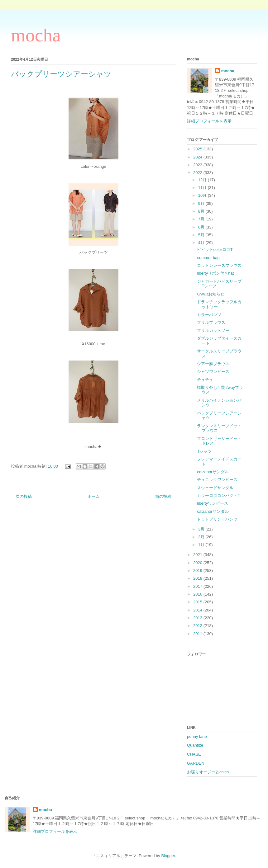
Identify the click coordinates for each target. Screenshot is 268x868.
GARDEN (196, 763)
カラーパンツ (209, 315)
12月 (203, 180)
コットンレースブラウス (219, 265)
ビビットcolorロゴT (215, 250)
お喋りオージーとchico (208, 772)
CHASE (194, 754)
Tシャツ (204, 451)
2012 (198, 626)
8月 (202, 211)
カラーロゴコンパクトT (218, 495)
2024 (198, 157)
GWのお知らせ (211, 294)
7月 (202, 219)
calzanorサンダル (213, 472)
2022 (198, 173)
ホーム (94, 496)
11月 (203, 188)
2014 (198, 610)
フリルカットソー (213, 330)
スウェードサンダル (215, 488)
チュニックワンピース (217, 480)
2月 (202, 537)
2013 (198, 618)
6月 (202, 227)
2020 (198, 563)
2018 (198, 578)
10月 (203, 195)
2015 (198, 602)
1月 (202, 545)
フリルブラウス (211, 322)
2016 (198, 594)
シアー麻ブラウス (213, 364)
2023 (198, 165)
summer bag (208, 258)
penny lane (197, 736)
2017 (198, 586)
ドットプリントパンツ (217, 519)
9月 (202, 203)
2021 (198, 555)
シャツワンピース (213, 372)
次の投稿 (24, 496)
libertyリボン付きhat (215, 273)
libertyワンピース (213, 503)
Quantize (195, 745)
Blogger (168, 856)
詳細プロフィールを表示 (209, 121)
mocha (36, 35)
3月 (202, 529)
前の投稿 (163, 496)
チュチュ (205, 380)
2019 (198, 571)
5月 (202, 235)
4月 (202, 243)
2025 (198, 149)
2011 (198, 634)
